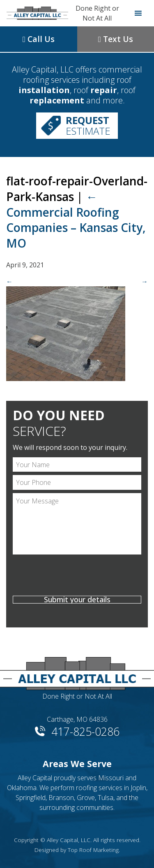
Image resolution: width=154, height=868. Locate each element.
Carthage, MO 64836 (77, 719)
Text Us (116, 39)
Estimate (88, 125)
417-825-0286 (85, 731)
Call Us (39, 39)
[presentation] (77, 576)
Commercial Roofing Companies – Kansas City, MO (76, 220)
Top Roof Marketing (93, 850)
